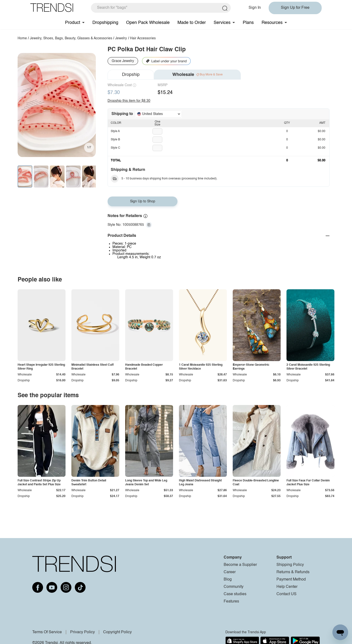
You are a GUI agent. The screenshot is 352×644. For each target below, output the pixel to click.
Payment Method (291, 580)
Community (234, 587)
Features (231, 602)
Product (73, 23)
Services (222, 23)
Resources (272, 23)
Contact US (286, 594)
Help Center (287, 587)
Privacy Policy (82, 632)
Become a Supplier (240, 565)
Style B (115, 140)
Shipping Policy (290, 565)
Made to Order (192, 23)
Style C (115, 148)
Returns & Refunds (293, 572)
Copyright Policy (117, 632)
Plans (248, 23)
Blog (228, 580)
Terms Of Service (47, 632)
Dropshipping (105, 23)
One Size (157, 123)
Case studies (235, 594)
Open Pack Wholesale (148, 23)
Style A (115, 131)
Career (230, 572)
